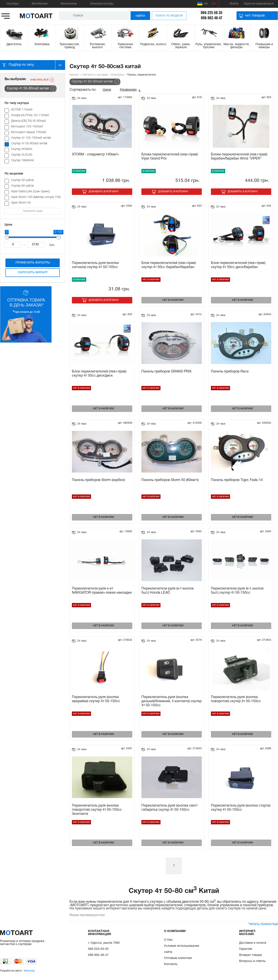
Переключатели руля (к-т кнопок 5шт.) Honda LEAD (168, 591)
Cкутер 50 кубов (22, 180)
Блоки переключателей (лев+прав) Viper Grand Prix (170, 157)
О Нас (168, 940)
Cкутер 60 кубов (22, 186)
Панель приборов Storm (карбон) (98, 480)
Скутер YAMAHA (22, 161)
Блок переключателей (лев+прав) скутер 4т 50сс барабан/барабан (169, 265)
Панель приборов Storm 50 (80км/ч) (170, 480)
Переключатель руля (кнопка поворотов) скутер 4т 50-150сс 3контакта (97, 810)
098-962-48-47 (212, 18)
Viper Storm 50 (21, 203)
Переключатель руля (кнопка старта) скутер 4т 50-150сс (241, 808)
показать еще (33, 211)
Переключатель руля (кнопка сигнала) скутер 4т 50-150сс (95, 265)
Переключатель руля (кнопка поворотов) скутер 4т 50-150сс (236, 699)
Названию (128, 90)
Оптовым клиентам (178, 958)
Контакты (171, 964)
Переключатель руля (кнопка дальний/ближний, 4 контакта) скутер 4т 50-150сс (171, 701)
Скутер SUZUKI (22, 155)
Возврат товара (251, 955)
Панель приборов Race (230, 372)
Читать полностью (263, 924)
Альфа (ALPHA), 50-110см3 (30, 115)
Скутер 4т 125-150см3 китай (31, 138)
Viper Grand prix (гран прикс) (30, 192)
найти (140, 16)
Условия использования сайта (182, 949)
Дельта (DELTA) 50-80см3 (28, 121)
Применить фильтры (33, 263)
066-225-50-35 (211, 13)
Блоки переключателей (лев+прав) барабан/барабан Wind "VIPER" (239, 157)
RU (214, 4)
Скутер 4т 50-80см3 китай (29, 144)
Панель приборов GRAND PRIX (166, 372)
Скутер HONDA (22, 149)
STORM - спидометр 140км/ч (95, 155)
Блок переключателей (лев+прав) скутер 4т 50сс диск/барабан (238, 265)
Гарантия (246, 949)
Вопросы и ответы (252, 961)
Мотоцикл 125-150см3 (27, 127)
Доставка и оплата (253, 943)
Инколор (29, 971)
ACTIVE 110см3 (22, 110)
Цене (107, 90)
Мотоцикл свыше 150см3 (29, 132)
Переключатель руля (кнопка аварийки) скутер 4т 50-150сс (96, 699)
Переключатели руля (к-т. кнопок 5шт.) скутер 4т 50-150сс (237, 591)
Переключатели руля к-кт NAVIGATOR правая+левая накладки (102, 591)
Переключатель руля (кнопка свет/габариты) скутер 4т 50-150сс (170, 808)
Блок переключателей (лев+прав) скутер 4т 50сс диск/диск (99, 374)
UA (202, 4)
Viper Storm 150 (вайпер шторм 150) (36, 197)
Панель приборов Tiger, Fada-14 (237, 480)
